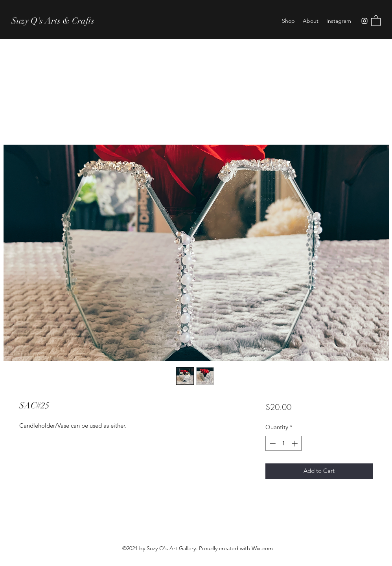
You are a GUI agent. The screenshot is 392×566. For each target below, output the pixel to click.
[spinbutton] (284, 444)
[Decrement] (272, 444)
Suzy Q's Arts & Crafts (53, 21)
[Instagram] (364, 21)
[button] (376, 20)
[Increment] (295, 444)
